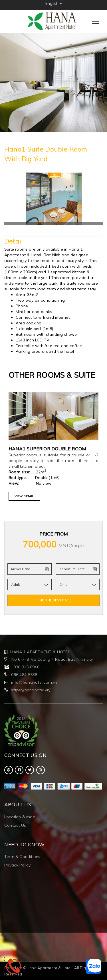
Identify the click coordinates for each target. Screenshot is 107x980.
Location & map (20, 817)
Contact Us (15, 825)
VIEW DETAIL (24, 496)
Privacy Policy (17, 865)
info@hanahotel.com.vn (34, 682)
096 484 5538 (24, 675)
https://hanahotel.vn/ (31, 690)
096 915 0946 (26, 667)
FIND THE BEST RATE (54, 600)
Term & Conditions (22, 857)
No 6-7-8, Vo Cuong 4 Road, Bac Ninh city (51, 659)
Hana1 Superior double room (47, 449)
